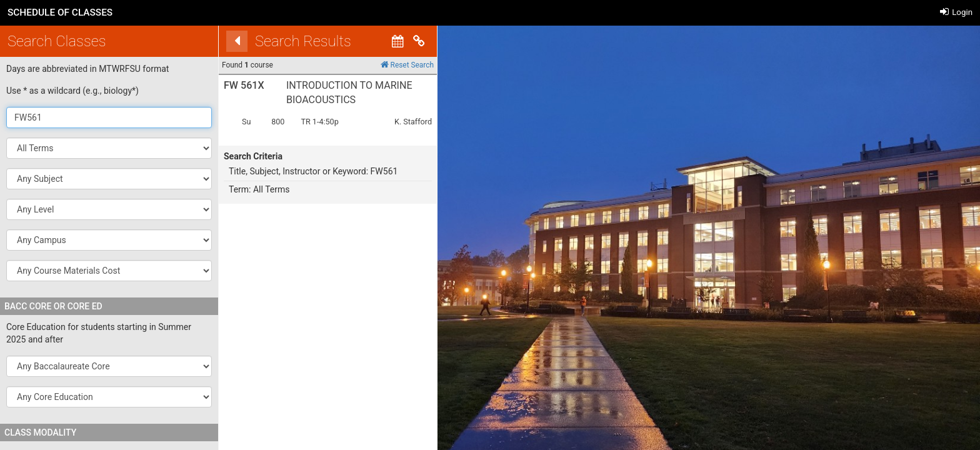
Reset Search (390, 65)
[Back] (221, 41)
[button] (109, 179)
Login (956, 12)
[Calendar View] (381, 41)
